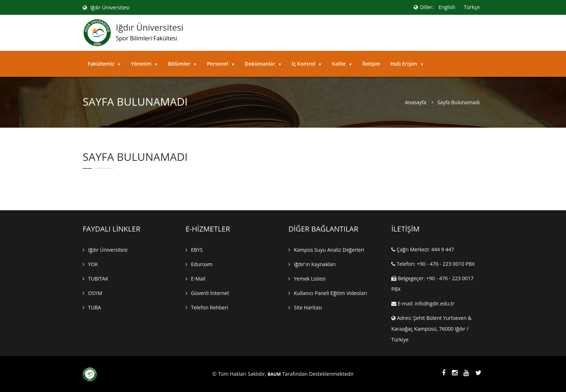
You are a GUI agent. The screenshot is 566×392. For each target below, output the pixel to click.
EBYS (197, 250)
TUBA (95, 307)
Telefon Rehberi (210, 307)
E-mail (198, 279)
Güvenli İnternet (210, 293)
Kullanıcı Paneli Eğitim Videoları (330, 293)
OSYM (95, 293)
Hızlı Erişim (407, 64)
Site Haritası (308, 307)
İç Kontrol (307, 64)
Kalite (342, 64)
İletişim (371, 64)
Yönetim (145, 64)
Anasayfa (416, 102)
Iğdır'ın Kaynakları (315, 264)
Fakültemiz (104, 64)
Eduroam (202, 264)
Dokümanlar (263, 64)
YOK (93, 264)
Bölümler (182, 64)
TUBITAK (98, 279)
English (447, 7)
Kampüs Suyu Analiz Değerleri (329, 250)
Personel (221, 64)
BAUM (274, 374)
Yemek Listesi (310, 279)
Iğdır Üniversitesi (106, 7)
